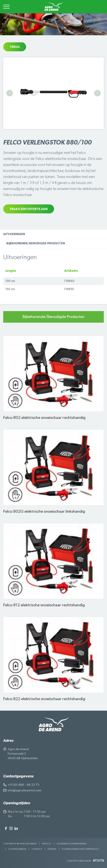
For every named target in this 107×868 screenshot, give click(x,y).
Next (97, 93)
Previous (10, 93)
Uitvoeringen (14, 234)
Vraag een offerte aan (29, 209)
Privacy (47, 844)
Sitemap (52, 849)
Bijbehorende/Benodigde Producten (36, 244)
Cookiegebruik (17, 849)
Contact (37, 849)
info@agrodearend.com (24, 790)
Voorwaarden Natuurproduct (80, 849)
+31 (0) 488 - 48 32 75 (23, 785)
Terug (15, 47)
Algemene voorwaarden (72, 844)
